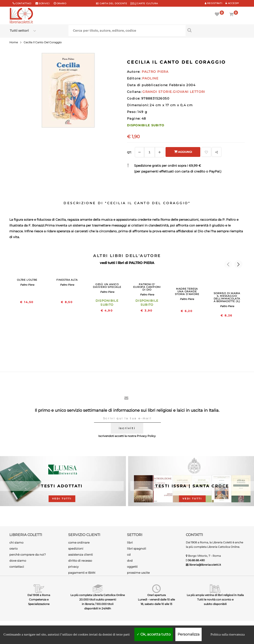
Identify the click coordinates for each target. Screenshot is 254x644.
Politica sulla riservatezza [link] (228, 634)
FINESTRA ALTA (67, 280)
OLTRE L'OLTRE (27, 280)
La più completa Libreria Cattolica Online (98, 595)
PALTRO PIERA (141, 263)
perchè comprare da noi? (28, 555)
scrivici (44, 3)
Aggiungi (183, 152)
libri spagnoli (137, 548)
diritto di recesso (80, 561)
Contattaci (23, 3)
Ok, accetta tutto (154, 634)
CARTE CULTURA (144, 3)
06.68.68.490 (196, 560)
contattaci (17, 567)
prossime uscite (138, 573)
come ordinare (79, 542)
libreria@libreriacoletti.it (205, 565)
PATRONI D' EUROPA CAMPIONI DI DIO (147, 287)
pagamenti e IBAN (82, 573)
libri (130, 542)
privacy (73, 567)
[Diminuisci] (139, 152)
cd (129, 555)
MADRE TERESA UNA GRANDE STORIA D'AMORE (187, 291)
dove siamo (18, 561)
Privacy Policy (146, 436)
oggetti (132, 567)
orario (61, 3)
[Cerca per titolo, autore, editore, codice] (215, 30)
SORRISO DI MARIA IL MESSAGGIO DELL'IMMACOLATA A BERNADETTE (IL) (227, 297)
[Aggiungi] (160, 152)
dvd (130, 561)
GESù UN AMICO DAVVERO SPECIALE (107, 286)
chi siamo (16, 542)
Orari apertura (157, 595)
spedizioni (76, 548)
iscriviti (127, 428)
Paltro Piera (27, 285)
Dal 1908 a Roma (39, 595)
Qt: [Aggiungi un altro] (129, 152)
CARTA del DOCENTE (112, 3)
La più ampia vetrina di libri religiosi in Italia (215, 595)
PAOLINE (150, 78)
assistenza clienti (81, 555)
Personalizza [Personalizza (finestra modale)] (188, 634)
